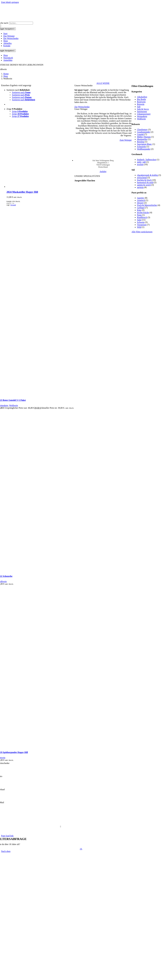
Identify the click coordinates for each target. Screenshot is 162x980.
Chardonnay (142, 130)
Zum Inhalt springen (10, 2)
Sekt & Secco (143, 109)
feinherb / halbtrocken (147, 160)
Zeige (14, 109)
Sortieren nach (18, 90)
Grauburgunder (144, 132)
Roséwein (141, 102)
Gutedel (140, 134)
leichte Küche (143, 213)
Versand (13, 205)
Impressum (100, 817)
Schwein (141, 222)
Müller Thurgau (144, 137)
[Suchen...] (21, 23)
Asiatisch (141, 200)
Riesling (141, 142)
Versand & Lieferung (71, 822)
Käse (139, 210)
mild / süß (141, 162)
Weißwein (141, 119)
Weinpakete (142, 116)
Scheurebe (142, 147)
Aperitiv (141, 198)
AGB (59, 817)
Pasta (139, 215)
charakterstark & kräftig (147, 175)
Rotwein (141, 104)
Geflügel (141, 208)
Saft (139, 107)
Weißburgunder (144, 149)
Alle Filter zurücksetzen (142, 232)
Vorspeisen (142, 225)
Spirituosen (142, 111)
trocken (140, 164)
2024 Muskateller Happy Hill (22, 192)
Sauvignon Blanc (144, 144)
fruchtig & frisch (144, 180)
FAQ (59, 822)
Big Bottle (141, 99)
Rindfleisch (142, 217)
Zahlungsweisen (89, 822)
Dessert (140, 203)
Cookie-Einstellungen (85, 817)
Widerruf (102, 822)
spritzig (140, 187)
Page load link (7, 836)
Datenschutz (68, 817)
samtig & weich (144, 185)
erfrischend (142, 178)
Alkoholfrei (142, 97)
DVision (86, 831)
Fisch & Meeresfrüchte (147, 205)
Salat (139, 220)
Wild (139, 227)
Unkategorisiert (144, 114)
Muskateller (142, 139)
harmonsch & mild (145, 182)
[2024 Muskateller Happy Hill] (40, 187)
